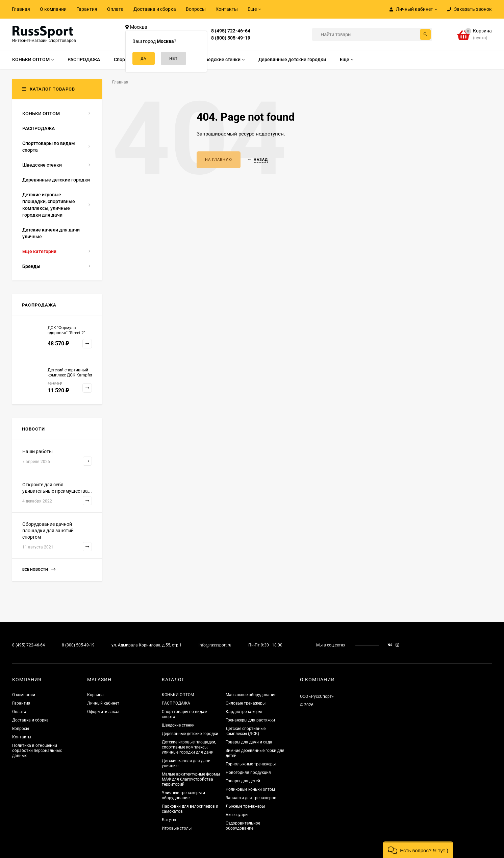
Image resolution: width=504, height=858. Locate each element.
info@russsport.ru (215, 645)
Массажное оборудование (251, 695)
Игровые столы (177, 828)
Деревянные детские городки (190, 734)
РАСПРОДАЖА (176, 703)
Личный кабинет (103, 703)
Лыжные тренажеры (245, 806)
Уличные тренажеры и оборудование (183, 795)
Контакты (227, 9)
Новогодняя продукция (248, 773)
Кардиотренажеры (244, 712)
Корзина (95, 695)
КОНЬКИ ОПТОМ (178, 695)
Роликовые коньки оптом (250, 789)
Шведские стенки (178, 725)
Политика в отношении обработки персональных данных (37, 751)
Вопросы (196, 9)
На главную (219, 160)
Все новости (39, 570)
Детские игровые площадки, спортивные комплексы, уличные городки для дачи (189, 747)
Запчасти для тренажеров (251, 798)
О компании (53, 9)
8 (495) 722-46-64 (231, 31)
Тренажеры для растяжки (250, 720)
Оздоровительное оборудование (243, 826)
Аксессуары (237, 815)
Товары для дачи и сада (249, 742)
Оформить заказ (103, 712)
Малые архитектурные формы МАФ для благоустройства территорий (191, 779)
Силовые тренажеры (246, 703)
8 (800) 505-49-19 (231, 38)
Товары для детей (243, 781)
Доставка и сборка (155, 9)
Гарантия (87, 9)
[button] (418, 850)
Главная (21, 9)
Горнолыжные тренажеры (251, 764)
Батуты (169, 820)
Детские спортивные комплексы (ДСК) (246, 731)
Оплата (115, 9)
